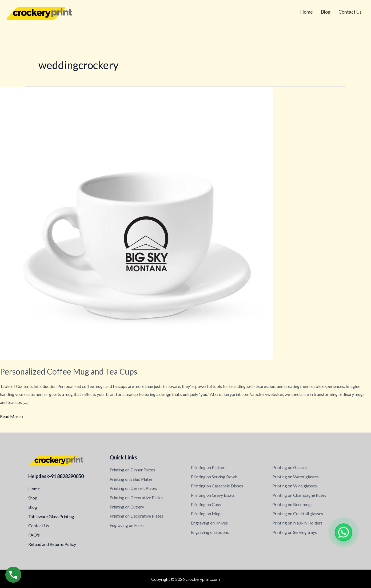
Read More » (12, 416)
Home (306, 12)
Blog (326, 12)
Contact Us (350, 12)
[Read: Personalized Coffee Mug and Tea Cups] (137, 223)
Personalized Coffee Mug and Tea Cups (69, 371)
